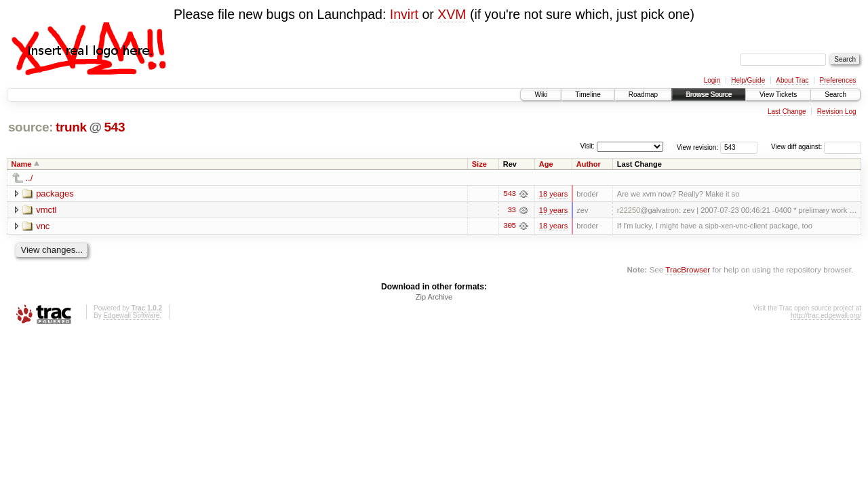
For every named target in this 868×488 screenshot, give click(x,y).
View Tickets (778, 95)
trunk (71, 127)
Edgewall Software (131, 316)
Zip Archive (434, 298)
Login (712, 80)
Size (479, 164)
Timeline (588, 95)
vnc (43, 226)
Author (589, 164)
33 (511, 210)
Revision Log (837, 111)
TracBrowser (688, 270)
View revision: (698, 147)
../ (29, 178)
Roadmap (643, 95)
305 (509, 226)
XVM (452, 14)
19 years (553, 210)
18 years (553, 194)
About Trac (792, 80)
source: (31, 127)
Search (835, 95)
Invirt (404, 14)
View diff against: (816, 147)
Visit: (587, 146)
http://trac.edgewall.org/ (826, 316)
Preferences (838, 80)
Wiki (541, 95)
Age (546, 164)
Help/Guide (748, 80)
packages (55, 194)
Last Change (787, 111)
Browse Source (709, 95)
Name (22, 164)
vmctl (46, 210)
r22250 (629, 210)
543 (114, 127)
